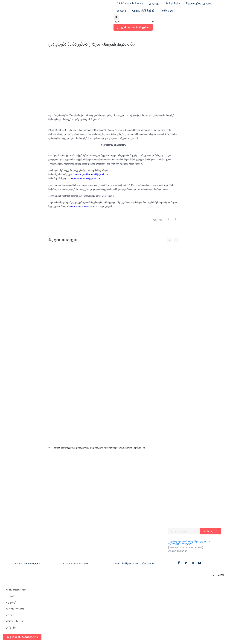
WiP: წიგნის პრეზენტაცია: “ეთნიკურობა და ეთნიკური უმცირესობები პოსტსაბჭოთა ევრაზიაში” (97, 448)
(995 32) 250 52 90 (178, 551)
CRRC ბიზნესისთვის (130, 4)
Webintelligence (32, 564)
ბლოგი (121, 11)
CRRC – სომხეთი (122, 564)
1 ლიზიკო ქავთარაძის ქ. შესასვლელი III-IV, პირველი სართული (190, 543)
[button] (116, 17)
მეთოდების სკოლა (199, 4)
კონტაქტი (167, 11)
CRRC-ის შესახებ (143, 11)
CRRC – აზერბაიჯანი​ (144, 564)
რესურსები (173, 4)
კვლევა (154, 4)
